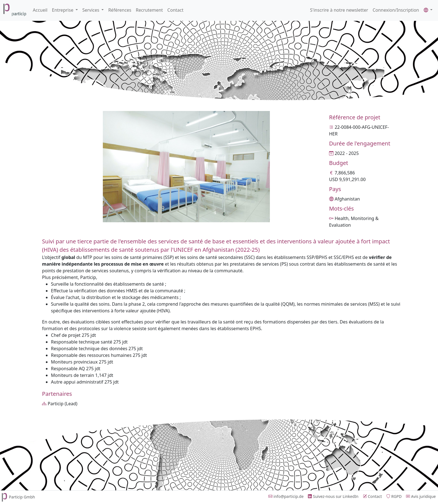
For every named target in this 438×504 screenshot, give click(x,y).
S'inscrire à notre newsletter (339, 10)
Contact (175, 10)
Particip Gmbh (18, 497)
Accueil (40, 10)
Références (120, 10)
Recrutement (150, 10)
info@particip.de (286, 496)
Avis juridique (421, 496)
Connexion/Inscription (396, 10)
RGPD (394, 496)
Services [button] (91, 10)
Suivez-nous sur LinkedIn (333, 496)
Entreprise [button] (63, 10)
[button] (428, 10)
